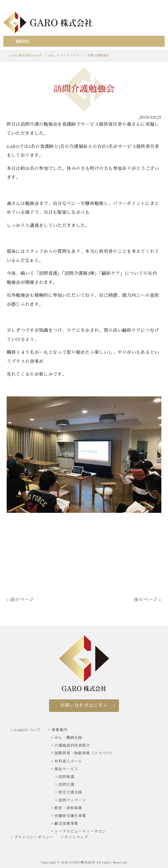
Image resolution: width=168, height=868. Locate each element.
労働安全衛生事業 (70, 816)
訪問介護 (66, 785)
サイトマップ (76, 837)
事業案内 (59, 730)
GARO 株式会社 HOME (26, 56)
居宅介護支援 (70, 793)
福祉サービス (66, 769)
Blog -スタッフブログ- (65, 56)
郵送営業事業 (66, 824)
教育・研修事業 (68, 808)
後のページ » (148, 600)
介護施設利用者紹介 (72, 746)
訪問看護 (66, 777)
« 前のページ (20, 600)
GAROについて (27, 730)
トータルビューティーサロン (80, 832)
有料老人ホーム (68, 761)
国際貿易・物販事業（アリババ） (84, 753)
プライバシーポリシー (34, 837)
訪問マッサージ (72, 801)
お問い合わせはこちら (84, 706)
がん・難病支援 (68, 738)
